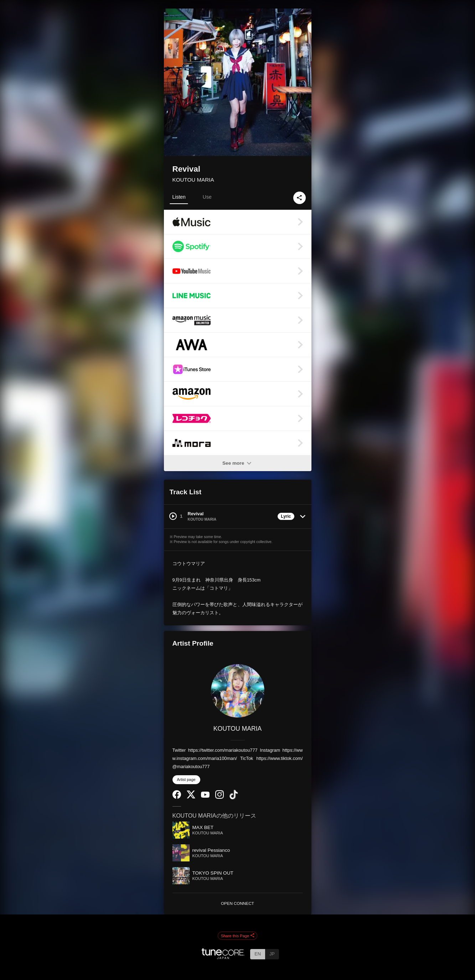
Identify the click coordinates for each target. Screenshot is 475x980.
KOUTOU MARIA (193, 180)
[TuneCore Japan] (223, 957)
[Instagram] (220, 797)
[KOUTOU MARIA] (238, 691)
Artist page (186, 780)
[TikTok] (234, 798)
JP (272, 954)
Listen (179, 197)
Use (207, 197)
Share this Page (238, 936)
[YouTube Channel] (205, 796)
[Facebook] (177, 797)
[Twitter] (191, 797)
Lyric (286, 516)
